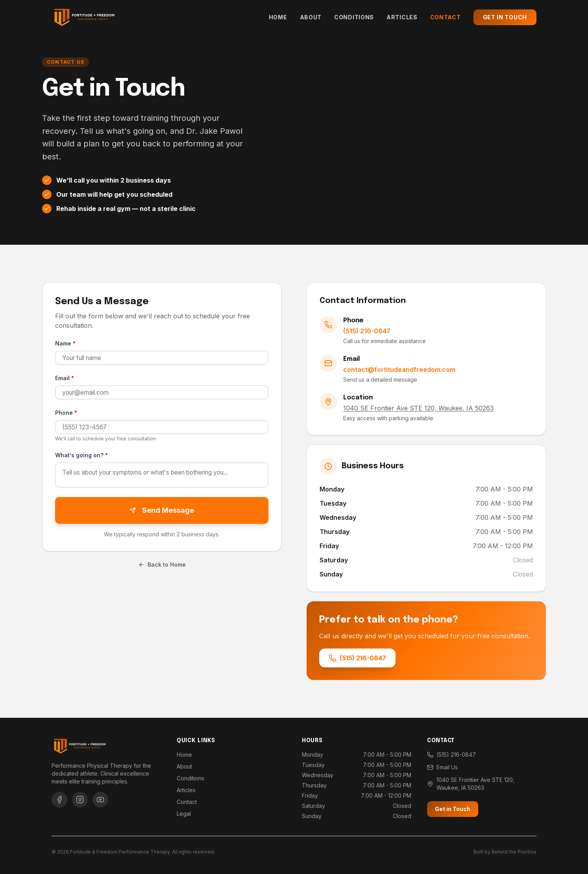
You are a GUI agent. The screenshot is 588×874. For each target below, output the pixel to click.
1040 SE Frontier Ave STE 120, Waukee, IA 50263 (471, 784)
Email (65, 378)
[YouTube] (100, 800)
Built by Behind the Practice (505, 852)
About (311, 17)
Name (65, 343)
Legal (184, 814)
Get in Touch (505, 17)
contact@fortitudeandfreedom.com (399, 370)
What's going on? (81, 455)
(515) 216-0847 (367, 331)
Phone (66, 413)
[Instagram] (80, 800)
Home (278, 17)
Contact (446, 17)
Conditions (354, 17)
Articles (402, 17)
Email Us (442, 767)
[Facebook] (59, 800)
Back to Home (162, 567)
